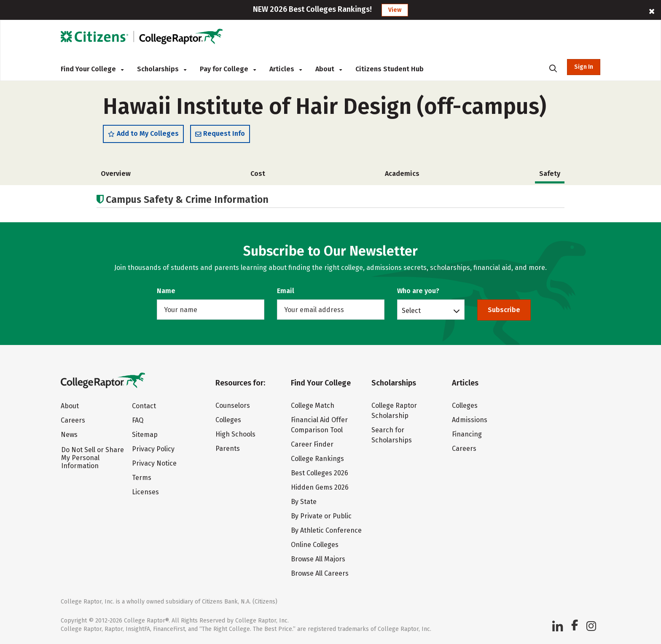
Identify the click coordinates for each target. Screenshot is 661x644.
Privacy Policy (153, 449)
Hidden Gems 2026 (320, 487)
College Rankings (317, 459)
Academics (402, 174)
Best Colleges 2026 (320, 473)
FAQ (138, 420)
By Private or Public (321, 516)
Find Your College (92, 69)
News (69, 435)
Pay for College (228, 69)
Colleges (228, 420)
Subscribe (504, 310)
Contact (144, 406)
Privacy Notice (154, 463)
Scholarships (162, 69)
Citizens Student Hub (390, 69)
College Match (313, 406)
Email (286, 291)
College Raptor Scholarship (394, 411)
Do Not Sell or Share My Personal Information (93, 458)
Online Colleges (315, 545)
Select (411, 310)
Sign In (584, 67)
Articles (286, 69)
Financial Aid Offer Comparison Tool (319, 425)
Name (166, 291)
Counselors (233, 406)
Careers (73, 420)
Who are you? (418, 291)
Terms (142, 478)
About (329, 69)
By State (304, 502)
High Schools (235, 434)
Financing (467, 434)
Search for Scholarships (392, 435)
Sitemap (145, 435)
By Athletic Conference (326, 530)
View (395, 10)
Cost (258, 174)
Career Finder (312, 444)
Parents (228, 449)
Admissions (470, 420)
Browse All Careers (320, 573)
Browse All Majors (318, 559)
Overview (116, 174)
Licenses (145, 492)
